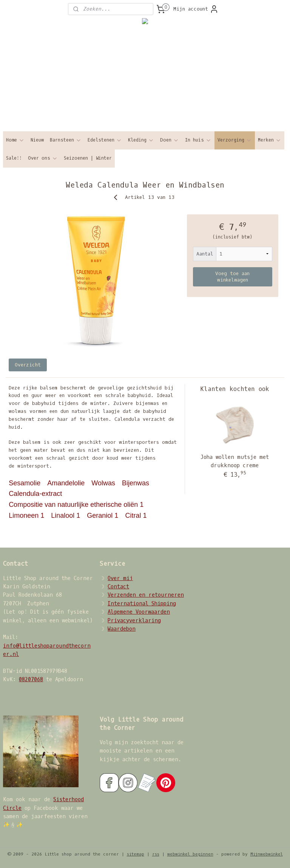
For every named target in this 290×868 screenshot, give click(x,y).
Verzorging (235, 140)
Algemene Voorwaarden (139, 612)
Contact (118, 587)
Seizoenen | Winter (88, 158)
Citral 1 (137, 516)
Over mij (120, 578)
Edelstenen (105, 140)
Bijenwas (137, 483)
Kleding (141, 140)
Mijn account (196, 9)
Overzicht (28, 365)
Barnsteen (66, 140)
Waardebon (122, 629)
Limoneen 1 (27, 516)
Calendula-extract (36, 494)
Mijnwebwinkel (267, 854)
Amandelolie (67, 483)
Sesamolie (25, 483)
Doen (170, 140)
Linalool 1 (66, 516)
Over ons (43, 158)
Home (15, 140)
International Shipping (142, 604)
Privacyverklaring (134, 621)
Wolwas (104, 483)
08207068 (31, 679)
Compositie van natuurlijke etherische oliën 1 (77, 505)
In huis (198, 140)
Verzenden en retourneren (146, 595)
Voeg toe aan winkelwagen (232, 277)
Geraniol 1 (103, 516)
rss (156, 854)
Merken (270, 140)
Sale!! (14, 158)
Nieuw (37, 140)
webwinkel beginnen (190, 854)
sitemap (136, 854)
